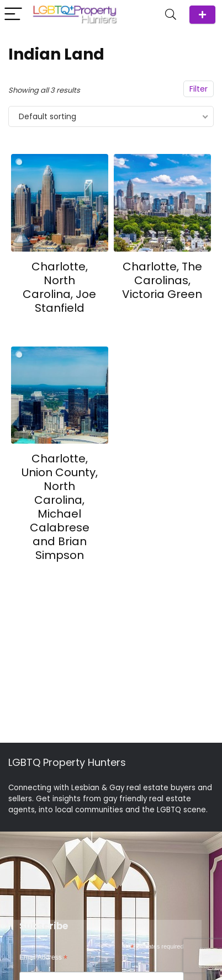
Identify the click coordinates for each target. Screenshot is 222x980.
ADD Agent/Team (202, 15)
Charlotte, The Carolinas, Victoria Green (162, 280)
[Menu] (13, 15)
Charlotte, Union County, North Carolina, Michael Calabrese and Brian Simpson (60, 507)
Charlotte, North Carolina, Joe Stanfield (59, 287)
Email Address (43, 958)
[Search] (171, 15)
